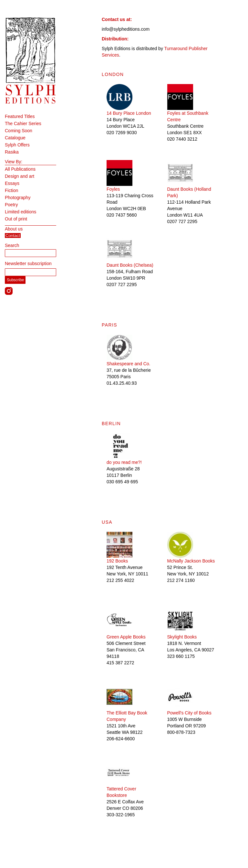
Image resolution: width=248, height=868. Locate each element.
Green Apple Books (126, 637)
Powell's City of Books (189, 713)
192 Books (117, 561)
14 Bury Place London (129, 113)
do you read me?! (124, 462)
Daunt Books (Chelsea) (130, 265)
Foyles (113, 189)
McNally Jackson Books (191, 561)
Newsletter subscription (28, 263)
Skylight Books (182, 637)
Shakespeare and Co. (128, 364)
